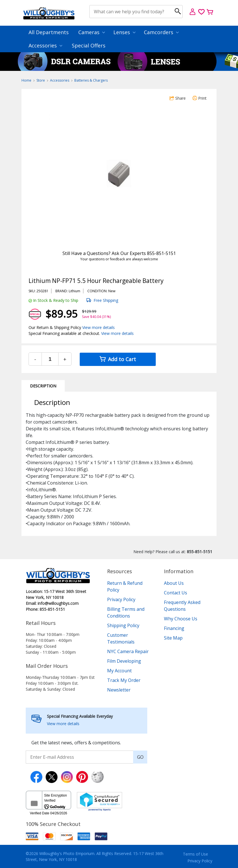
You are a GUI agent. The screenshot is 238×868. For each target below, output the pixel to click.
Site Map (173, 638)
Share (178, 98)
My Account (119, 671)
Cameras (92, 32)
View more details (99, 327)
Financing (174, 628)
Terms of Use (195, 854)
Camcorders (161, 32)
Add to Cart (118, 359)
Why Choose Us (181, 619)
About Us (174, 583)
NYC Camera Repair (128, 651)
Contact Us (176, 593)
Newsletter (119, 690)
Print (200, 98)
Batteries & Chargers (91, 80)
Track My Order (124, 680)
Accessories (45, 45)
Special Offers (89, 45)
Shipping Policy (123, 625)
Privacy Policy (121, 599)
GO (140, 757)
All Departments (49, 32)
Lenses (124, 32)
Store (41, 80)
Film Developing (124, 661)
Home (26, 80)
